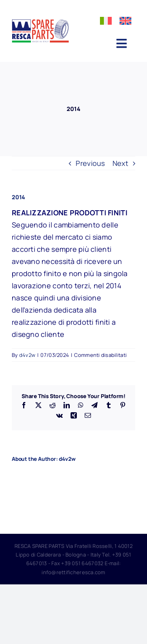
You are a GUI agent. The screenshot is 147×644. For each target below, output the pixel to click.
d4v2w (27, 355)
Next (120, 163)
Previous (90, 163)
